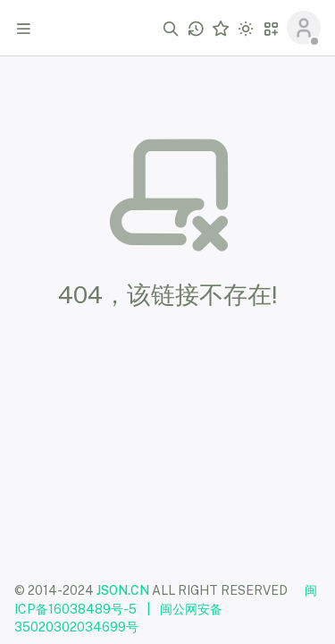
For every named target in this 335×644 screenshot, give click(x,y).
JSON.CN (123, 590)
